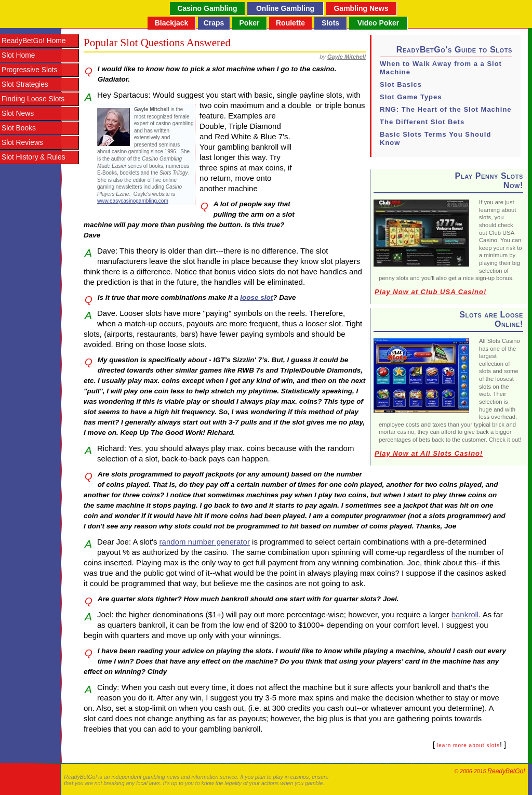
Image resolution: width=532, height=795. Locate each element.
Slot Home (18, 55)
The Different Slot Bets (422, 122)
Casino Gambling (207, 8)
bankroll (465, 614)
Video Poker (378, 23)
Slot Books (19, 128)
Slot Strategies (25, 84)
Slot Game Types (411, 97)
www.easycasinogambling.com (133, 201)
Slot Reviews (22, 143)
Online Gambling (285, 8)
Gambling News (361, 8)
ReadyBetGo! (506, 771)
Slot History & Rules (34, 157)
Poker (250, 23)
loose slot (256, 297)
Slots (330, 23)
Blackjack (172, 23)
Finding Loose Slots (33, 99)
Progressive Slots (29, 70)
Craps (214, 23)
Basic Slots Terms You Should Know (435, 138)
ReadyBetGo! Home (34, 41)
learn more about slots (468, 745)
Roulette (290, 23)
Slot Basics (401, 84)
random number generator (205, 542)
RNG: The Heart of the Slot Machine (446, 109)
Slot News (18, 114)
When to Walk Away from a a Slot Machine (441, 68)
